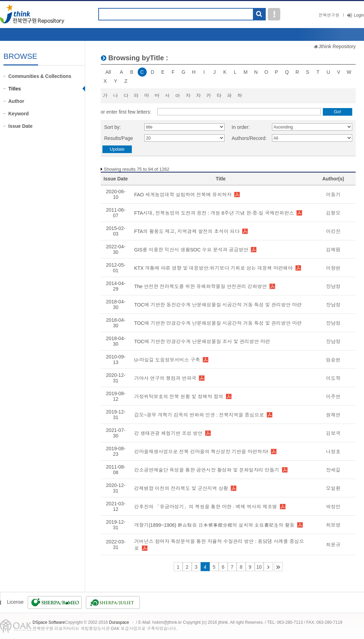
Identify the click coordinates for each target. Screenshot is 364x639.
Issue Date (20, 126)
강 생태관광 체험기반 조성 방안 (169, 433)
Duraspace (119, 622)
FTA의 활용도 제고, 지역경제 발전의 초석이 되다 (187, 231)
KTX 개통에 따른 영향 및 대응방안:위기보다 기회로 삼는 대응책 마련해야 (213, 268)
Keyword (19, 114)
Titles (15, 89)
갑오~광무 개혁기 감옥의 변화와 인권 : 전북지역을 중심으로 (199, 415)
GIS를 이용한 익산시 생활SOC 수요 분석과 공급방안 (191, 250)
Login (359, 15)
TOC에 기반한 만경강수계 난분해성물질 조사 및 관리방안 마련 (202, 341)
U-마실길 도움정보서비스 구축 (167, 360)
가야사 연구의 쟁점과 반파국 (165, 378)
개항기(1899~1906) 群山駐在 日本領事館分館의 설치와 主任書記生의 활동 (214, 525)
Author (16, 101)
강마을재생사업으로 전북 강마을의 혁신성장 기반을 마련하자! (201, 452)
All (108, 72)
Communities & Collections (40, 76)
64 (278, 567)
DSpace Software (49, 622)
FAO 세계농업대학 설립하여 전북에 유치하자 (183, 195)
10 (259, 567)
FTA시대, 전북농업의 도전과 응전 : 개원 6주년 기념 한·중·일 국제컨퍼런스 (214, 213)
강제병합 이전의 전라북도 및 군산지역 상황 (181, 488)
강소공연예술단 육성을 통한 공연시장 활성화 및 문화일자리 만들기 (207, 470)
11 (268, 567)
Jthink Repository (337, 46)
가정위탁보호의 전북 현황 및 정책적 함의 (179, 397)
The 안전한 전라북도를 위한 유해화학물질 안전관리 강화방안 (201, 286)
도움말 (274, 14)
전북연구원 (329, 15)
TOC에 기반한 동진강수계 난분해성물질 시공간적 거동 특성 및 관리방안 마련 (218, 305)
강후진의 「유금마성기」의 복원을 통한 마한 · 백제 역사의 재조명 (206, 507)
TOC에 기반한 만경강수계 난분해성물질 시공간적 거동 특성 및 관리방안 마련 (218, 323)
